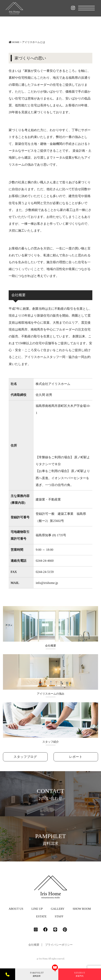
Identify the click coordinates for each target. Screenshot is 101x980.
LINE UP (37, 909)
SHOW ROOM (82, 909)
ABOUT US (16, 909)
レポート (76, 757)
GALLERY (58, 909)
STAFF (59, 916)
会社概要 (34, 945)
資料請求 (37, 974)
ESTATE (41, 916)
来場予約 (80, 974)
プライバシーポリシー (59, 945)
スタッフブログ (25, 757)
